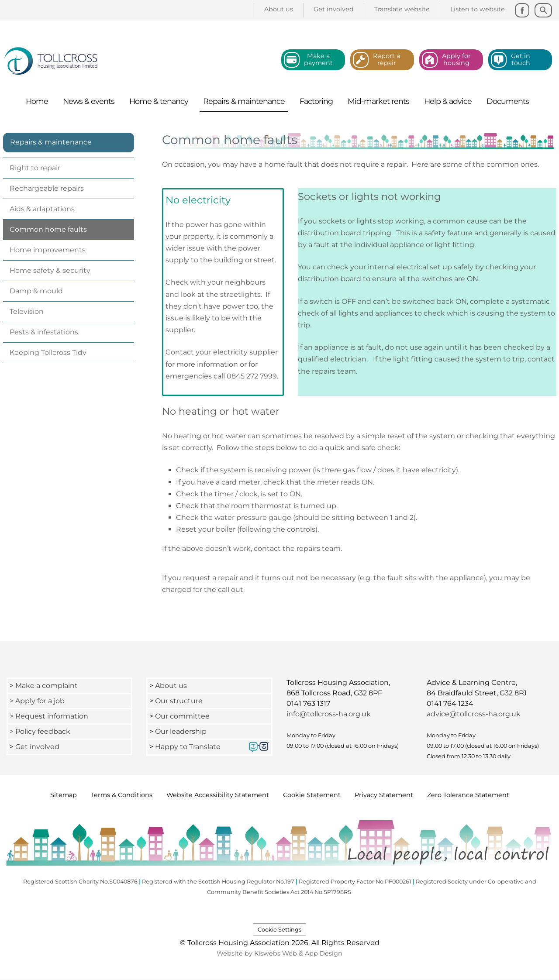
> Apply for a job (37, 701)
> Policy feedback (41, 731)
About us (171, 686)
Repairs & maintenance (51, 142)
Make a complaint (47, 686)
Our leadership (182, 731)
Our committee (182, 716)
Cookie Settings (279, 930)
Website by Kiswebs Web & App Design (279, 953)
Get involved (37, 747)
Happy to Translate (188, 747)
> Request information (49, 716)
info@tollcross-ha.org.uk (329, 714)
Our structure (179, 701)
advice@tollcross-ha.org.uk (474, 714)
